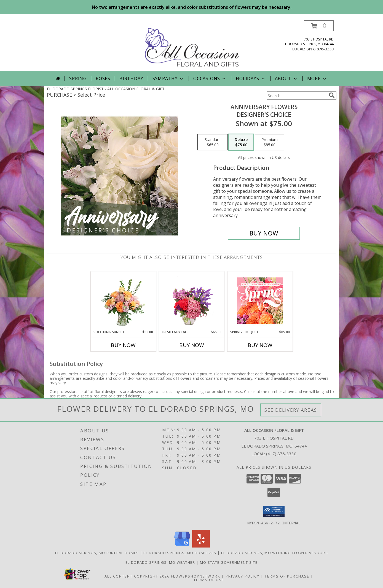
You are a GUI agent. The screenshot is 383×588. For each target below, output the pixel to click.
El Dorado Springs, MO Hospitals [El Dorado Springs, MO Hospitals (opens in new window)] (180, 552)
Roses (103, 78)
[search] (332, 95)
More (317, 78)
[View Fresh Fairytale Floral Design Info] (191, 300)
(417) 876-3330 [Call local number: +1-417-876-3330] (320, 49)
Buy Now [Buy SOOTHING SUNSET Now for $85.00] (123, 345)
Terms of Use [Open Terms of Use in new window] (209, 579)
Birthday (131, 78)
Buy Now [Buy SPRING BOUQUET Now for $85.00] (260, 345)
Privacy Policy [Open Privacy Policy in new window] (243, 576)
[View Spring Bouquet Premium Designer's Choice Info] (260, 301)
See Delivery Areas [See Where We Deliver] (291, 410)
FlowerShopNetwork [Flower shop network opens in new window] (196, 576)
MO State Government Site (229, 562)
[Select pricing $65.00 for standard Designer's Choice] (213, 142)
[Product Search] (297, 96)
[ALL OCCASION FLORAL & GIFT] (192, 46)
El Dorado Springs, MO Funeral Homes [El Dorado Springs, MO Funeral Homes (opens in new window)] (97, 552)
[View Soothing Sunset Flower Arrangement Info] (123, 300)
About (286, 78)
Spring (78, 78)
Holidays (251, 78)
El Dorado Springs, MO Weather (160, 562)
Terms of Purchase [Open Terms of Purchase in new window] (287, 576)
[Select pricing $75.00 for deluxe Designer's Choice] (241, 142)
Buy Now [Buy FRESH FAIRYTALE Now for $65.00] (192, 345)
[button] (319, 26)
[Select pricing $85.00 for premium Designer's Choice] (270, 142)
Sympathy (168, 78)
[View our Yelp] (201, 546)
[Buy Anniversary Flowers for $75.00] (264, 233)
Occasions (210, 78)
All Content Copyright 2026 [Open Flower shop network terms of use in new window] (137, 576)
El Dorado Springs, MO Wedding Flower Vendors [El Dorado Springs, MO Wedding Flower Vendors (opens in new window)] (274, 552)
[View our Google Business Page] (182, 546)
